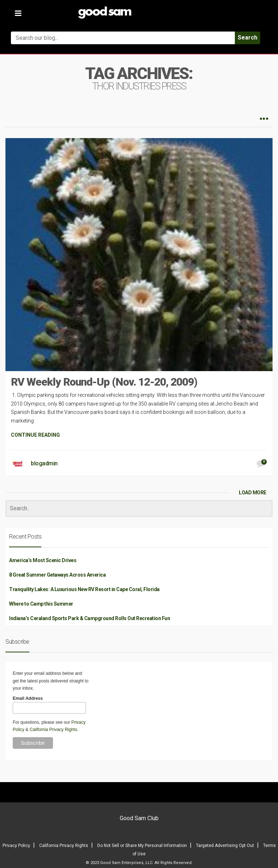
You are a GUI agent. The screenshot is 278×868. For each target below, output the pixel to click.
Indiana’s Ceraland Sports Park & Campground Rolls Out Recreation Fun (89, 618)
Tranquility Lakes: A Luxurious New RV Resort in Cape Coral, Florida (84, 589)
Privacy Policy (16, 846)
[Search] (139, 509)
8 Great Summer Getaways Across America (57, 575)
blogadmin (44, 463)
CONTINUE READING (35, 435)
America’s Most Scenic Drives (43, 560)
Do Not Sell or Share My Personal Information (142, 846)
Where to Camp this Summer (41, 604)
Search (248, 38)
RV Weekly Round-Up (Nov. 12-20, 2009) (104, 382)
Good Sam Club (139, 818)
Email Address (28, 698)
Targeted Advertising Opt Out (225, 846)
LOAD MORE (253, 493)
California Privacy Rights (54, 730)
